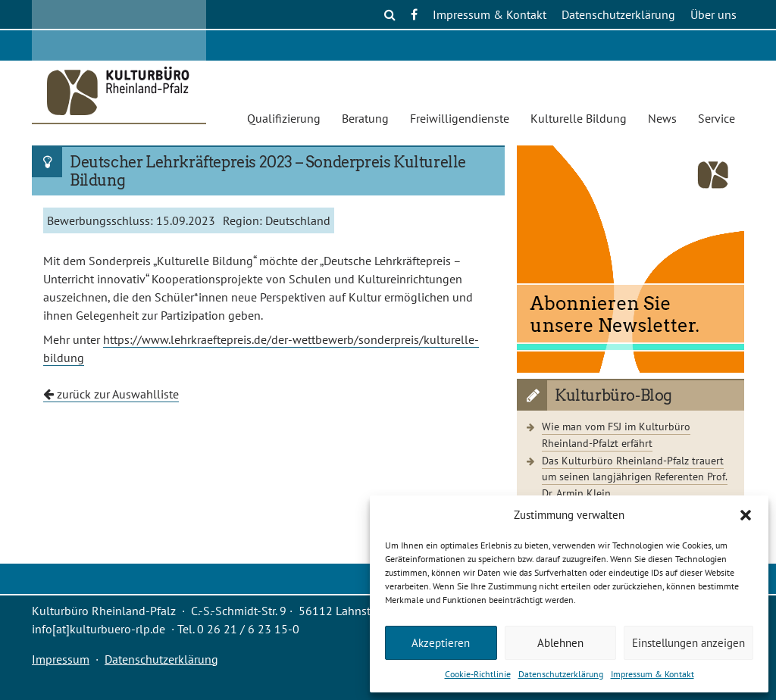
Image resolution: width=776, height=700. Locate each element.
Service (717, 118)
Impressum (61, 659)
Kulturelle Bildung (579, 118)
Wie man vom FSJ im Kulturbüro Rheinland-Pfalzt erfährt (616, 434)
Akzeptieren (441, 643)
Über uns (713, 14)
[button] (746, 515)
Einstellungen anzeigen (688, 643)
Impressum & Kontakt (652, 674)
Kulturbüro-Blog (613, 395)
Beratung (365, 118)
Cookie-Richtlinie (478, 674)
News (662, 118)
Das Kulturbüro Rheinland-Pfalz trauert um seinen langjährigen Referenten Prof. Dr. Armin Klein (635, 477)
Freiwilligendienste (460, 118)
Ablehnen (560, 643)
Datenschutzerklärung (561, 674)
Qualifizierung (284, 118)
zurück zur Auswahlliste (111, 394)
